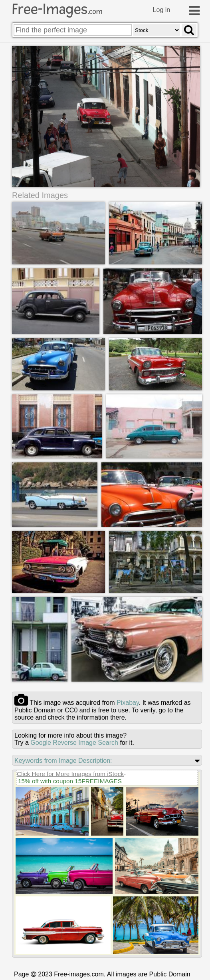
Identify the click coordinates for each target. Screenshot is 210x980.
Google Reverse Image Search (74, 743)
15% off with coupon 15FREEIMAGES (70, 781)
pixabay (128, 703)
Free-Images (57, 9)
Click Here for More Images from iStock (70, 774)
